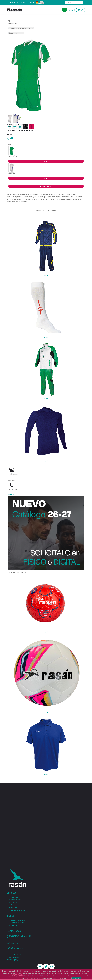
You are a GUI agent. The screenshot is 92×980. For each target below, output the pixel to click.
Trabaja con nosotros (18, 910)
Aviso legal (15, 897)
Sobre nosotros (16, 900)
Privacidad (14, 925)
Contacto (14, 905)
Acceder (71, 10)
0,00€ (82, 10)
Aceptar (76, 978)
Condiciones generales (18, 920)
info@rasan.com (30, 2)
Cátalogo (11, 495)
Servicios (14, 902)
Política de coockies (17, 923)
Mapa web (14, 908)
